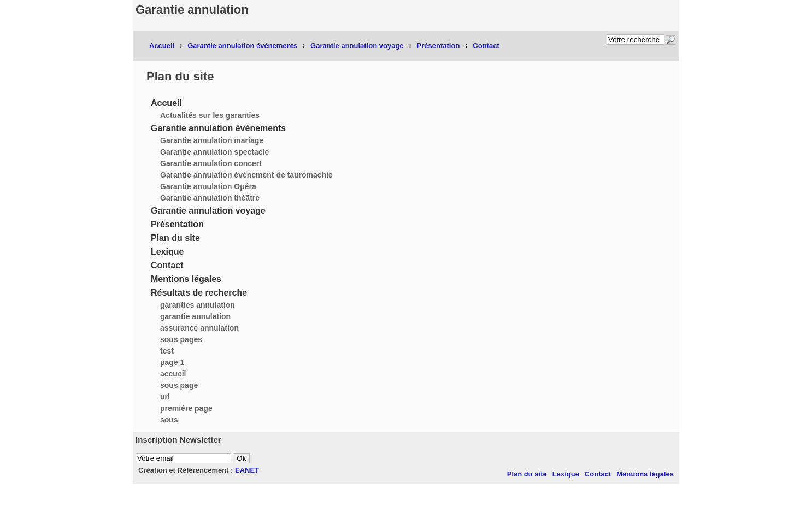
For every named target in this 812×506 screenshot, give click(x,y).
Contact (486, 46)
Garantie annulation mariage (212, 140)
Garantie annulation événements (242, 46)
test (167, 351)
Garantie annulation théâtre (210, 198)
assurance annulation (199, 328)
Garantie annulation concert (211, 163)
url (165, 397)
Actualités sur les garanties (210, 115)
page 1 (172, 362)
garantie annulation (195, 316)
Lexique (167, 252)
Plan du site (175, 238)
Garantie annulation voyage (357, 46)
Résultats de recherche (199, 293)
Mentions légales (186, 279)
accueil (173, 374)
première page (186, 408)
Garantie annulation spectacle (214, 152)
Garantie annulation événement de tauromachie (246, 175)
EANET (247, 470)
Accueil (162, 46)
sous (169, 420)
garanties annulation (198, 305)
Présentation (439, 46)
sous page (179, 385)
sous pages (181, 339)
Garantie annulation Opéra (208, 186)
